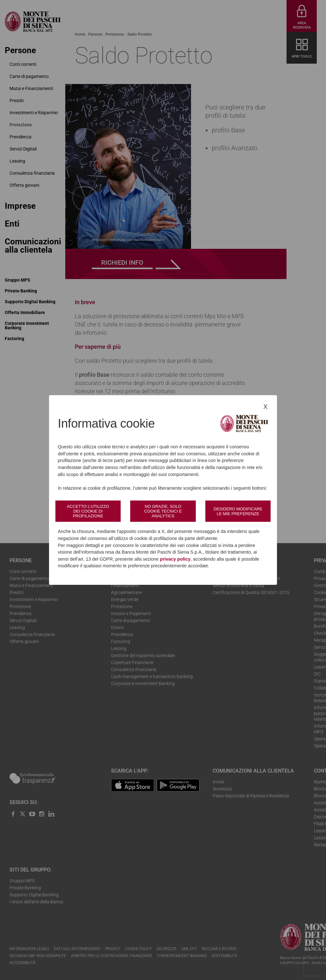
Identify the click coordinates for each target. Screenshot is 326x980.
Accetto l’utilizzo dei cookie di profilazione (88, 511)
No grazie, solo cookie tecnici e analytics (163, 511)
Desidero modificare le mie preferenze (238, 511)
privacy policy (175, 559)
